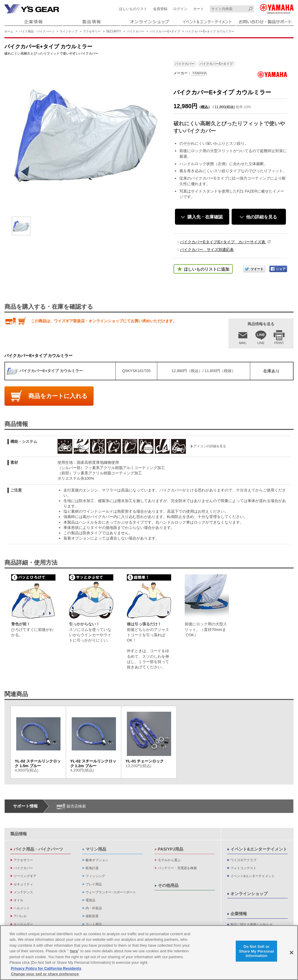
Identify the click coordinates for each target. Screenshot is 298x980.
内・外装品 (94, 908)
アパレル (20, 916)
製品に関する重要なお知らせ (252, 925)
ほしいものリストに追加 (207, 269)
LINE (261, 343)
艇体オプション (97, 860)
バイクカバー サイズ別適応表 (207, 250)
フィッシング (95, 876)
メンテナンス (23, 892)
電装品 (90, 900)
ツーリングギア (25, 876)
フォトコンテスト (243, 868)
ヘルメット (22, 908)
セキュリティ (23, 884)
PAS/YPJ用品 (171, 849)
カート (199, 9)
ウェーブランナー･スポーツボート (111, 892)
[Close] (292, 953)
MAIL (243, 343)
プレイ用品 (94, 884)
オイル (18, 900)
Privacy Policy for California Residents (46, 969)
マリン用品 (96, 849)
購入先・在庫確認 (205, 217)
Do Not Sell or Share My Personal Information (257, 951)
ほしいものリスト (133, 9)
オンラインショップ (249, 894)
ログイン (180, 9)
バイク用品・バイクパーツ (37, 31)
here (74, 951)
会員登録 (160, 9)
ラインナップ (68, 31)
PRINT (279, 343)
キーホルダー (23, 924)
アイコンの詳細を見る (210, 446)
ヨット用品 (94, 924)
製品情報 (19, 834)
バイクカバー (135, 31)
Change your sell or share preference (45, 974)
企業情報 (239, 914)
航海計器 (92, 868)
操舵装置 (92, 916)
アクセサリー (92, 31)
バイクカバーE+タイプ (165, 31)
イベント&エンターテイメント (259, 849)
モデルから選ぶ (169, 860)
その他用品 (168, 885)
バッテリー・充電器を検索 (177, 868)
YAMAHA (199, 73)
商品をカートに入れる (58, 396)
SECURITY (114, 31)
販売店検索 (76, 806)
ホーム (9, 31)
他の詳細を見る (262, 217)
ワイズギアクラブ (243, 860)
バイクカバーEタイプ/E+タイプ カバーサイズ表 (223, 242)
